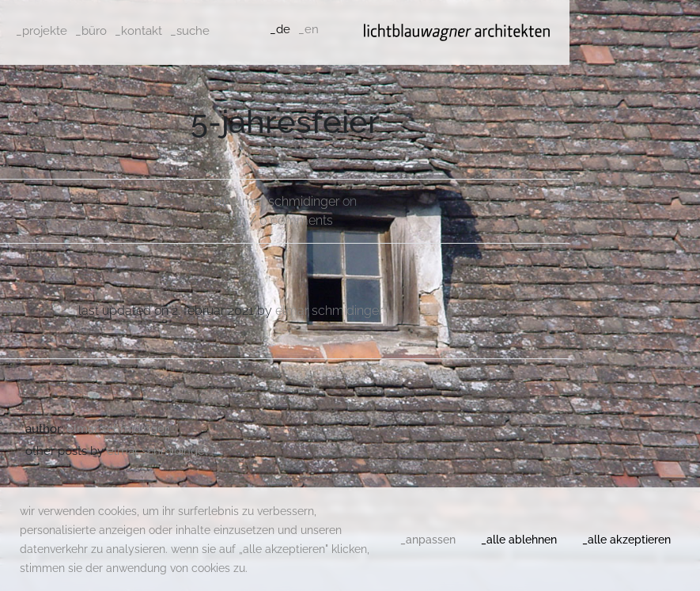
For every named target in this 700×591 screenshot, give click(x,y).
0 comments (296, 220)
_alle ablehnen (519, 540)
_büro (91, 31)
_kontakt (138, 31)
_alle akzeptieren (626, 540)
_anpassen (428, 540)
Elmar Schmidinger (286, 201)
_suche (190, 31)
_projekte (42, 31)
